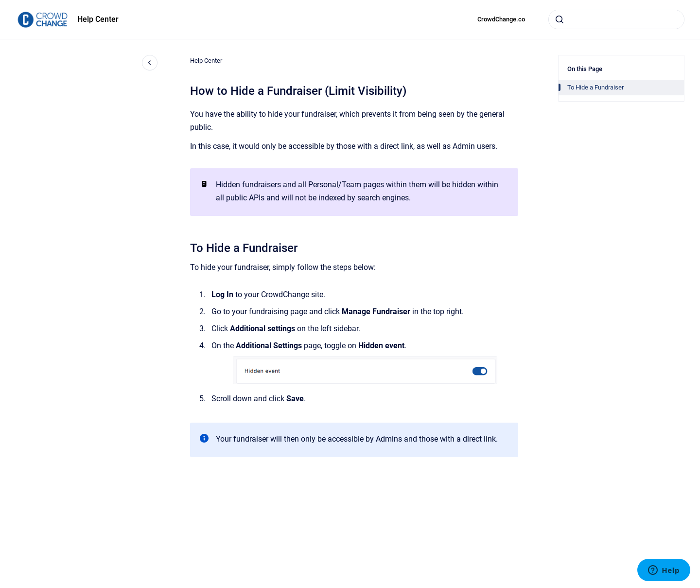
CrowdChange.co (501, 19)
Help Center (98, 19)
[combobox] (616, 19)
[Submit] (560, 19)
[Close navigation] (150, 63)
